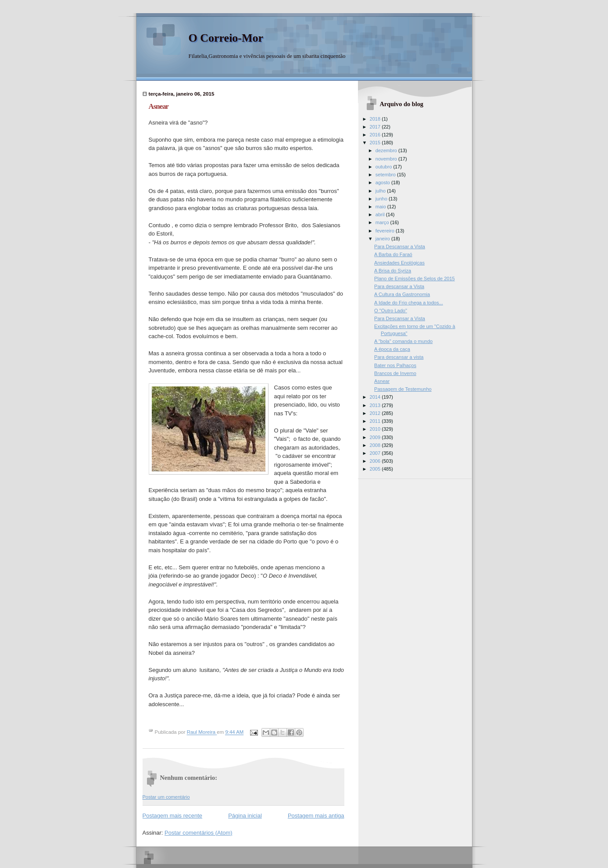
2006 (376, 461)
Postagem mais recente (173, 816)
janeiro (383, 239)
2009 (376, 437)
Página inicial (245, 816)
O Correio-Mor (226, 38)
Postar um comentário (166, 797)
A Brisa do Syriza (393, 271)
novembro (387, 159)
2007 (376, 453)
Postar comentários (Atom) (198, 833)
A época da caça (392, 349)
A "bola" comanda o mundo (403, 341)
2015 (376, 143)
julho (381, 191)
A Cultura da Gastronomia (402, 294)
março (383, 222)
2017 (376, 127)
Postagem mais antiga (316, 816)
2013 (376, 405)
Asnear (382, 381)
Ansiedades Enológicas (399, 263)
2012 (376, 413)
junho (382, 199)
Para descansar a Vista (399, 286)
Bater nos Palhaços (395, 365)
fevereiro (386, 231)
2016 (376, 135)
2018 (376, 119)
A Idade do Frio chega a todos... (409, 303)
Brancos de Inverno (395, 373)
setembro (386, 175)
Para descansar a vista (399, 357)
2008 (376, 445)
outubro (384, 167)
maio (381, 207)
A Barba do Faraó (393, 254)
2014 (376, 397)
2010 (376, 429)
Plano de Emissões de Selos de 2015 (415, 279)
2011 (376, 421)
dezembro (387, 150)
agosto (383, 182)
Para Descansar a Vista (400, 246)
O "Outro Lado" (391, 311)
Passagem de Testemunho (403, 389)
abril (381, 214)
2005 (376, 469)
